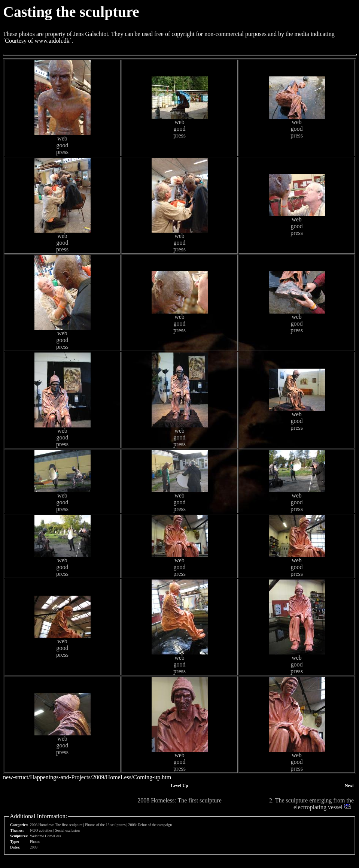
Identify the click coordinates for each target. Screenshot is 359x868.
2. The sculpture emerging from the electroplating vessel (311, 804)
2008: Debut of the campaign (150, 825)
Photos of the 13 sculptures (105, 825)
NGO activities (41, 830)
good (63, 145)
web (62, 138)
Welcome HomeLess (45, 836)
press (62, 152)
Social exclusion (67, 830)
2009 (34, 847)
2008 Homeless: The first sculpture (179, 800)
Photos (35, 842)
